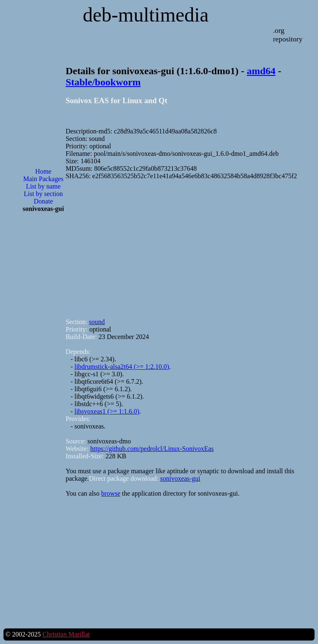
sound (97, 322)
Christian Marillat (66, 634)
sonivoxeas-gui (180, 478)
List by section (43, 194)
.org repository (288, 35)
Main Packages (43, 179)
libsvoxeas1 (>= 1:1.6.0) (107, 411)
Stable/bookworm (103, 82)
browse (111, 493)
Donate (43, 201)
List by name (43, 186)
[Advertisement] (43, 352)
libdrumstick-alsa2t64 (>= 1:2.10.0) (122, 367)
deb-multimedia (146, 15)
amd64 (261, 71)
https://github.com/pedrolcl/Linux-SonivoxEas (152, 449)
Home (43, 171)
